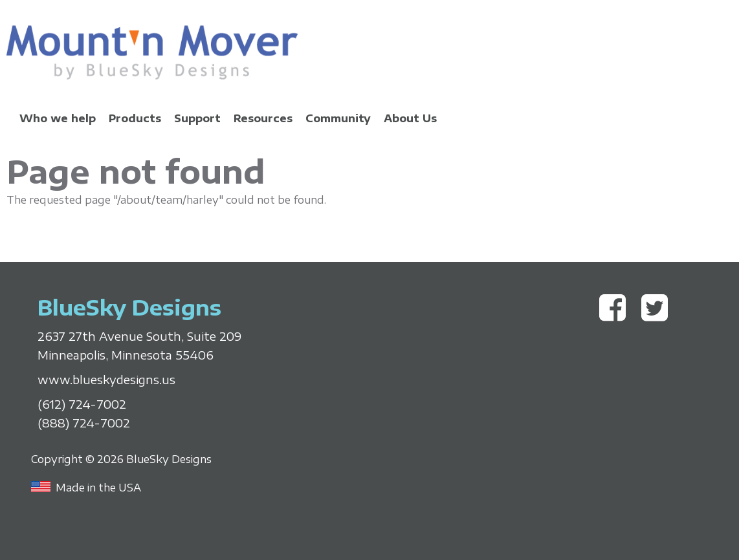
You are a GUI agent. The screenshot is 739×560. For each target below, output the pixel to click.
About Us (410, 118)
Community (338, 118)
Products (135, 118)
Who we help (58, 118)
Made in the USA (98, 488)
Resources (263, 118)
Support (197, 118)
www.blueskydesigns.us (106, 380)
